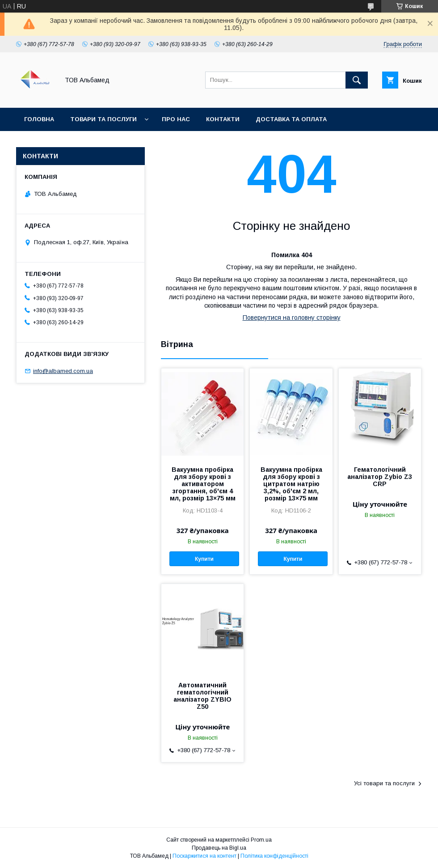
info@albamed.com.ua (63, 371)
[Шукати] (357, 80)
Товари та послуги (103, 119)
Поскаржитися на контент (204, 856)
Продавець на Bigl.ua (219, 848)
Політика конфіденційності (274, 856)
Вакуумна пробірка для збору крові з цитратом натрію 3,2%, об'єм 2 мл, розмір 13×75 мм (291, 484)
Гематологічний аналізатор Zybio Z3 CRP (380, 477)
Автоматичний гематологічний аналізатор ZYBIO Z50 (202, 696)
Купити (204, 559)
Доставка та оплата (291, 119)
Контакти (223, 119)
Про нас (176, 119)
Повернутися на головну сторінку (292, 318)
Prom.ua (261, 840)
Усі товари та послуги (384, 783)
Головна (39, 119)
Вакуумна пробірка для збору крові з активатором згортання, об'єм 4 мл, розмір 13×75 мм (203, 484)
